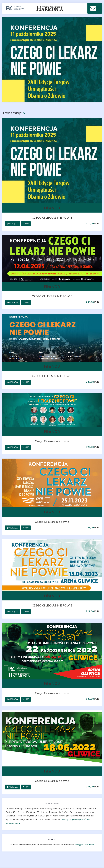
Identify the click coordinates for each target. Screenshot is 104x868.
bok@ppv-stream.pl (84, 845)
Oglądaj (13, 224)
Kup (26, 224)
